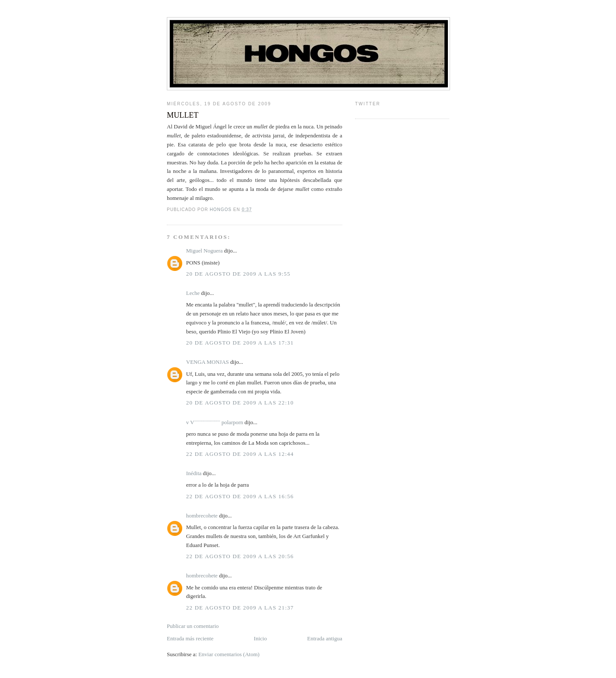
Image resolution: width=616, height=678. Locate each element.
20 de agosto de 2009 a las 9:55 (238, 274)
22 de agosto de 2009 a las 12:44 (240, 454)
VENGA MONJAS (207, 362)
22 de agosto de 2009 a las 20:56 (240, 556)
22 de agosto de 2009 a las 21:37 (240, 608)
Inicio (260, 638)
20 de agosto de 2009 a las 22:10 (240, 403)
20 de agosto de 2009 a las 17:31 (240, 343)
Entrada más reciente (190, 638)
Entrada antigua (325, 638)
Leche (193, 293)
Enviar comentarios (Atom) (229, 654)
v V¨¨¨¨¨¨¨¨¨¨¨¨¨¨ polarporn (215, 422)
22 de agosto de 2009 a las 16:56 (240, 496)
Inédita (194, 473)
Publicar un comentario (193, 626)
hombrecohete (202, 516)
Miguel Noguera (204, 251)
